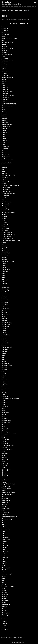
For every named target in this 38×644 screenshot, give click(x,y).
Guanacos (5, 259)
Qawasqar (5, 464)
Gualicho (5, 257)
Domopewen (6, 190)
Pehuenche (5, 429)
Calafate (4, 85)
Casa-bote (5, 100)
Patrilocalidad (6, 423)
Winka (4, 619)
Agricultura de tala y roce (9, 38)
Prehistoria (5, 459)
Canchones (5, 93)
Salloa (4, 507)
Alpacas (4, 53)
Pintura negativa (7, 449)
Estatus (4, 218)
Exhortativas (6, 228)
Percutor (4, 431)
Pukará (4, 462)
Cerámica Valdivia (7, 106)
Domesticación (6, 188)
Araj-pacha (5, 63)
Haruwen (5, 267)
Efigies (4, 198)
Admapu (4, 36)
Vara (3, 588)
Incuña (4, 296)
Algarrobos (5, 50)
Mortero (4, 369)
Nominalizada (6, 388)
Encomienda (6, 204)
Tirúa (3, 556)
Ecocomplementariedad (9, 194)
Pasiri (4, 417)
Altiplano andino (7, 55)
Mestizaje (5, 349)
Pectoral (4, 427)
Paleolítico (5, 406)
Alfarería (4, 46)
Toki (3, 560)
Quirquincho (6, 474)
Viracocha (5, 594)
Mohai (4, 361)
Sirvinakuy (5, 515)
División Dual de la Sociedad (11, 185)
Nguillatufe (5, 382)
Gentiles (4, 249)
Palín (3, 408)
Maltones (5, 318)
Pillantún (5, 447)
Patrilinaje (5, 419)
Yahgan (4, 621)
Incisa (4, 294)
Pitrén (4, 455)
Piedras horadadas (8, 445)
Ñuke (3, 390)
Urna (3, 578)
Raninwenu (5, 480)
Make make (5, 314)
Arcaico (4, 67)
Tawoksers (5, 541)
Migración (5, 351)
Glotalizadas (6, 253)
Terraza (4, 549)
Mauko (4, 345)
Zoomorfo (5, 629)
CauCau (4, 102)
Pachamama (6, 396)
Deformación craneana (9, 175)
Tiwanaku (5, 558)
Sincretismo (5, 513)
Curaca (4, 165)
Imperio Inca (6, 288)
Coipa (4, 145)
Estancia (5, 216)
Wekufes (5, 611)
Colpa (4, 151)
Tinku (4, 554)
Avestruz (5, 73)
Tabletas (4, 525)
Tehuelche (5, 545)
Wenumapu (5, 615)
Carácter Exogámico (8, 95)
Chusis (4, 138)
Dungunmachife (7, 192)
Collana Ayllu (6, 147)
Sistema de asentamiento (10, 517)
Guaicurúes (5, 255)
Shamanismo (6, 509)
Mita (3, 357)
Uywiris (4, 584)
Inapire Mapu (6, 290)
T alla (4, 523)
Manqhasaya (6, 324)
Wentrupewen (6, 613)
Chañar (4, 114)
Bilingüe (4, 81)
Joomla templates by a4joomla (19, 642)
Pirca (3, 451)
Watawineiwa (6, 605)
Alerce (4, 44)
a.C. (3, 26)
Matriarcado (5, 341)
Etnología (5, 224)
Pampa (4, 410)
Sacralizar (5, 504)
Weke (4, 609)
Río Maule (5, 498)
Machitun (5, 312)
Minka (4, 355)
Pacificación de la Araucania (11, 398)
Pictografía (5, 443)
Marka (4, 333)
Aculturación (6, 34)
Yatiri (3, 627)
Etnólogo (5, 226)
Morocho (5, 367)
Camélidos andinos (8, 91)
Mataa (4, 339)
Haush (4, 273)
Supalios (5, 521)
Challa (4, 110)
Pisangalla (5, 453)
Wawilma (5, 607)
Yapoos (4, 625)
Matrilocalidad (6, 343)
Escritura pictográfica (8, 212)
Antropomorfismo (7, 61)
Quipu (4, 472)
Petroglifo (5, 435)
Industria (5, 298)
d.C (3, 169)
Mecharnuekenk (7, 347)
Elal (3, 200)
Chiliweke (5, 122)
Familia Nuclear (7, 237)
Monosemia (5, 363)
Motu (3, 372)
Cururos (4, 167)
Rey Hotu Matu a (7, 494)
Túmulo (4, 570)
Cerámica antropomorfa (9, 104)
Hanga (4, 265)
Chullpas (5, 134)
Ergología (5, 208)
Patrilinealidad (6, 421)
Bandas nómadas (7, 77)
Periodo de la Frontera (9, 433)
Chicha (4, 120)
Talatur (4, 527)
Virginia (4, 599)
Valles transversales (8, 586)
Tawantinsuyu (6, 539)
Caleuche (5, 89)
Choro (4, 130)
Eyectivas (5, 230)
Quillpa (4, 468)
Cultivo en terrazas (8, 159)
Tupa (3, 572)
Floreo (4, 243)
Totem (4, 564)
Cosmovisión (6, 155)
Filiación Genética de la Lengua (12, 241)
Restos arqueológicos (8, 492)
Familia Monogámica (8, 235)
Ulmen (4, 576)
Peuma (4, 437)
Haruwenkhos (6, 269)
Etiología (5, 222)
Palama (4, 404)
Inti (3, 306)
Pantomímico (6, 412)
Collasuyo (5, 149)
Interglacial (5, 304)
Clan (3, 143)
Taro (3, 535)
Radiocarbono (6, 476)
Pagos (4, 400)
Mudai (4, 374)
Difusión (4, 183)
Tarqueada (5, 537)
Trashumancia (6, 568)
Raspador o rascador (8, 484)
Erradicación (6, 210)
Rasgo (4, 482)
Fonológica (5, 247)
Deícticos (5, 177)
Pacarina (5, 394)
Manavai (4, 320)
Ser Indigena (7, 2)
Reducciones (6, 486)
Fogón (4, 245)
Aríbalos (4, 69)
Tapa (3, 531)
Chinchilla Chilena (7, 124)
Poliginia (4, 457)
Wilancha (5, 617)
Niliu (3, 386)
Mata (3, 337)
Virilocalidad (6, 601)
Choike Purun (6, 126)
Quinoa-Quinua (7, 470)
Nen (3, 378)
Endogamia (5, 206)
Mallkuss (5, 316)
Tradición (5, 566)
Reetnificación (6, 488)
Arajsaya (5, 65)
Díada (4, 179)
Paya (3, 425)
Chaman (4, 112)
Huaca (4, 278)
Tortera (4, 562)
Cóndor (4, 153)
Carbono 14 (5, 98)
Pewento (5, 441)
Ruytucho (5, 502)
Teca (3, 543)
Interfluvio (5, 302)
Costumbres (6, 157)
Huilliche (4, 284)
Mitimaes (5, 359)
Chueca (4, 132)
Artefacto (5, 71)
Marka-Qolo (5, 335)
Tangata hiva (6, 529)
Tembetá (5, 547)
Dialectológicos (7, 181)
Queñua (4, 466)
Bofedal (4, 83)
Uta (3, 582)
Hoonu (4, 275)
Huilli (3, 282)
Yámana (4, 623)
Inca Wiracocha (7, 292)
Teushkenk (5, 552)
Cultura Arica (6, 161)
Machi (4, 310)
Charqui (4, 118)
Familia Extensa (7, 233)
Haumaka (5, 271)
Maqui (4, 329)
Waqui (4, 603)
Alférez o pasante (7, 48)
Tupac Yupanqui (7, 574)
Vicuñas (4, 592)
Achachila (5, 30)
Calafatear (5, 87)
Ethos (4, 220)
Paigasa (4, 402)
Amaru (4, 57)
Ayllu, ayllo (5, 75)
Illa (3, 286)
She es (4, 511)
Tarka (4, 533)
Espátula (5, 214)
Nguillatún (5, 384)
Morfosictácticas (7, 365)
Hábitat (4, 263)
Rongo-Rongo (6, 500)
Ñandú (4, 376)
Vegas (4, 590)
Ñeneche (5, 380)
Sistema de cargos (8, 519)
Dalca (4, 171)
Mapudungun (6, 327)
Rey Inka (5, 496)
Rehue (4, 490)
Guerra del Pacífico (8, 261)
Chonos (4, 128)
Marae (4, 331)
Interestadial (6, 300)
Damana (4, 173)
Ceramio (4, 108)
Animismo (5, 59)
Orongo (4, 392)
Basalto (4, 79)
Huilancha (5, 280)
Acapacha (5, 28)
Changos (5, 116)
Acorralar (5, 32)
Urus (3, 580)
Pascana (5, 414)
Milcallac (5, 353)
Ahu (3, 40)
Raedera (5, 478)
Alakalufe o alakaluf (8, 42)
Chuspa (4, 140)
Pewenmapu (6, 439)
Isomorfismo (6, 308)
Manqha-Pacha (7, 322)
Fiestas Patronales (8, 239)
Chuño (4, 136)
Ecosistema (5, 196)
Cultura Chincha (7, 163)
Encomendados (7, 202)
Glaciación (5, 251)
